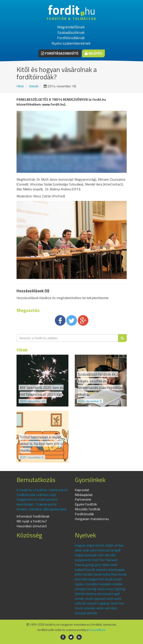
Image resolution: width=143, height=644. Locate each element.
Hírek (20, 86)
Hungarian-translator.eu (92, 519)
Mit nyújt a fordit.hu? (32, 521)
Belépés (93, 53)
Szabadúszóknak (71, 32)
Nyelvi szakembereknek (71, 43)
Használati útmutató (32, 526)
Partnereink (83, 499)
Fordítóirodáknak (71, 38)
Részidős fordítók (87, 509)
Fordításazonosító (60, 53)
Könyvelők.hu (97, 630)
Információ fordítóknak (33, 516)
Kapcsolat (82, 490)
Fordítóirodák (84, 514)
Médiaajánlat (84, 495)
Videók (34, 86)
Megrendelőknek (71, 27)
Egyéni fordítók (86, 504)
